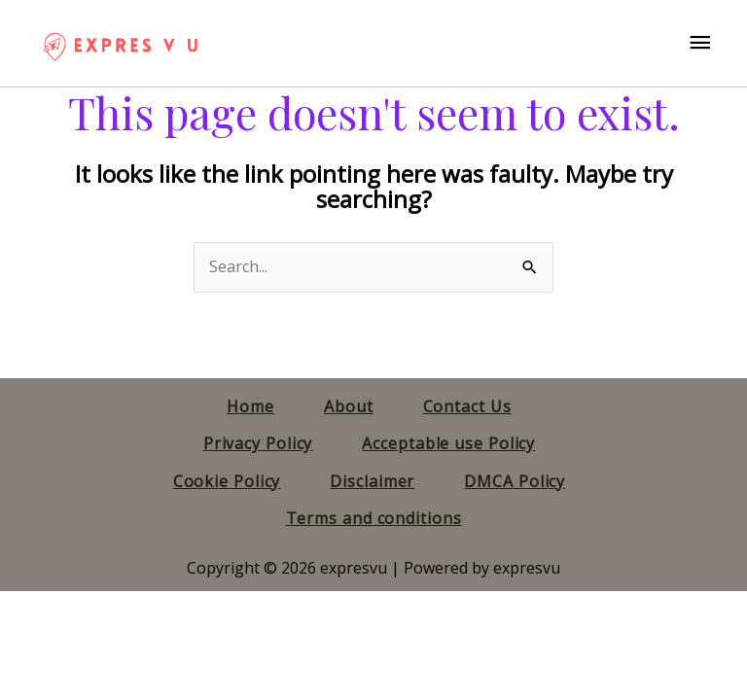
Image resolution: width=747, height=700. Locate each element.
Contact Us (467, 406)
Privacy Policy (258, 443)
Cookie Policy (227, 481)
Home (250, 406)
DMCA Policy (515, 481)
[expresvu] (119, 43)
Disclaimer (372, 481)
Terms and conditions (374, 518)
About (349, 406)
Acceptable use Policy (448, 443)
